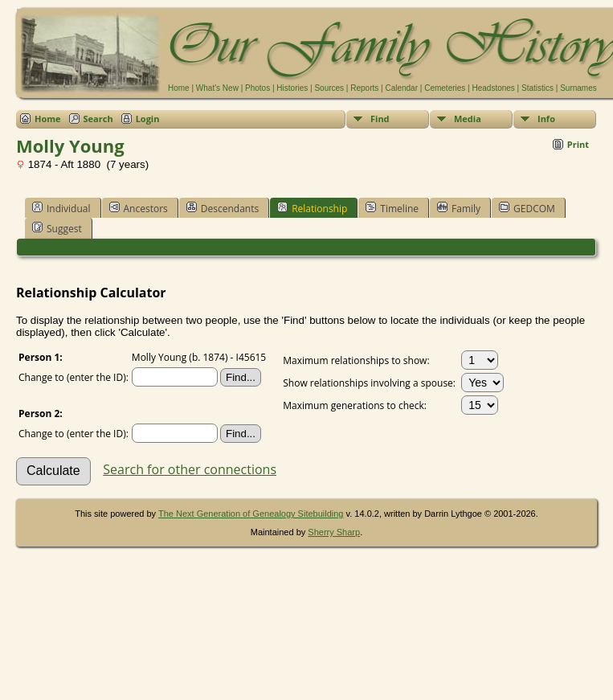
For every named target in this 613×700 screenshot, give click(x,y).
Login (148, 119)
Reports (364, 88)
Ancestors (139, 208)
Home (179, 88)
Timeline (392, 208)
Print (578, 144)
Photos (257, 88)
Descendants (223, 208)
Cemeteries (445, 88)
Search (98, 119)
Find (380, 119)
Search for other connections (190, 469)
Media (468, 119)
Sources (329, 88)
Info (546, 119)
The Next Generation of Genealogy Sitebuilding (251, 514)
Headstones (493, 88)
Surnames (578, 88)
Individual (61, 208)
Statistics (537, 88)
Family (459, 208)
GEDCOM (527, 208)
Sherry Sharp (334, 532)
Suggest (57, 228)
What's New (217, 88)
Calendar (401, 88)
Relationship (312, 208)
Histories (292, 88)
